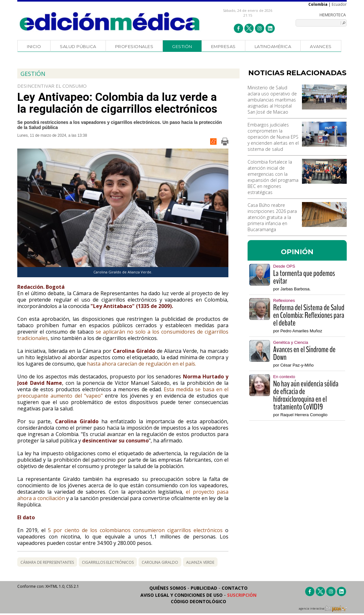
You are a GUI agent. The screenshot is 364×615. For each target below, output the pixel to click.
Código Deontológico (198, 601)
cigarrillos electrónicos (108, 562)
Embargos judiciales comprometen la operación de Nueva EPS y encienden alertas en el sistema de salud (273, 137)
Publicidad (204, 588)
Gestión (182, 46)
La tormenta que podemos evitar (304, 277)
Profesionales (134, 46)
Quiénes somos (168, 588)
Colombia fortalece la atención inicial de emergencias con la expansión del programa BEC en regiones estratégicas (273, 177)
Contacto (235, 588)
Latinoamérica (273, 46)
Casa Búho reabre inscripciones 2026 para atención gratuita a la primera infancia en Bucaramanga (272, 217)
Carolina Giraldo (160, 562)
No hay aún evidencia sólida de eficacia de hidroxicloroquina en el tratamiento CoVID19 (306, 395)
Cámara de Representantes (47, 562)
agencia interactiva (323, 610)
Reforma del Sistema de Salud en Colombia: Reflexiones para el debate (309, 315)
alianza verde (200, 562)
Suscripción (242, 595)
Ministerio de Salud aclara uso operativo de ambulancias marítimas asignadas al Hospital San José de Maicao (272, 100)
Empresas (223, 46)
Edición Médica (110, 21)
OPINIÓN (297, 252)
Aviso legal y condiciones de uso (182, 595)
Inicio (34, 46)
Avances (321, 46)
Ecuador (339, 4)
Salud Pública (78, 46)
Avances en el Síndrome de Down (304, 353)
